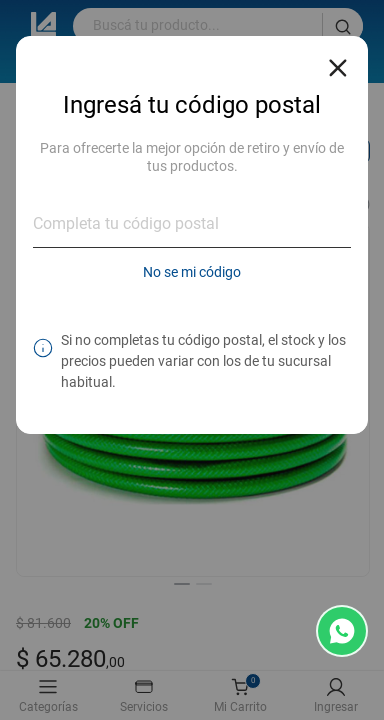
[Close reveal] (338, 62)
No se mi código (192, 272)
